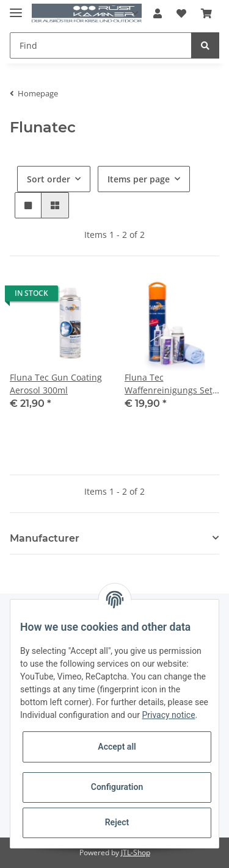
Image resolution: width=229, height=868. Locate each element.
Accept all (117, 747)
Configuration (117, 787)
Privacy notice (168, 715)
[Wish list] (181, 13)
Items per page (139, 179)
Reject (117, 822)
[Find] (101, 45)
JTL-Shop (136, 852)
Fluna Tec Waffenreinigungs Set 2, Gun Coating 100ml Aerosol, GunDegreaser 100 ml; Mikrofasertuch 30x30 (172, 384)
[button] (158, 13)
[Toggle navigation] (16, 8)
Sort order (49, 179)
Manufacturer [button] (45, 538)
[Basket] (206, 13)
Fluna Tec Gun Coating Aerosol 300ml (56, 384)
